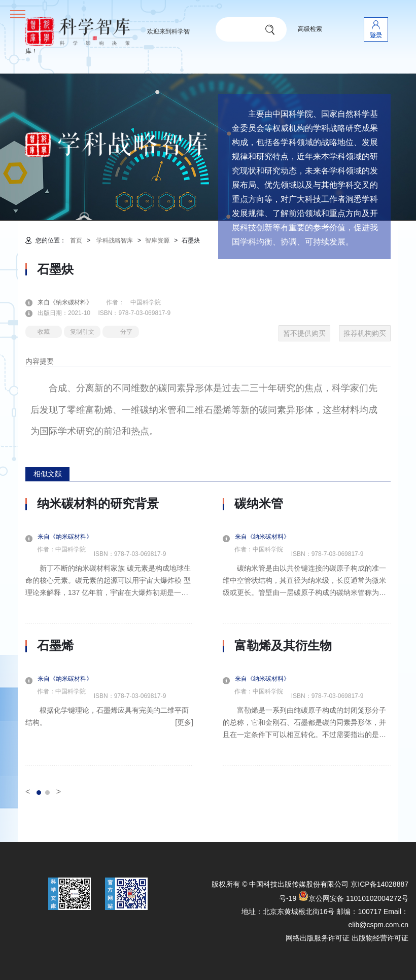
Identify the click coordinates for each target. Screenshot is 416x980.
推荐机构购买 (365, 333)
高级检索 (310, 29)
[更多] (184, 722)
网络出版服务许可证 (318, 938)
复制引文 (82, 332)
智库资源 (157, 240)
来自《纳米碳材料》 (71, 302)
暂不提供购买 (304, 333)
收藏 (44, 332)
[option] (109, 631)
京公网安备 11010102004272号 (353, 898)
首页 (76, 240)
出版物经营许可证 (380, 938)
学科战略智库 (115, 240)
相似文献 (48, 474)
